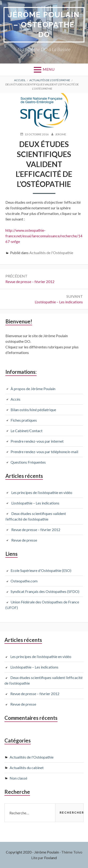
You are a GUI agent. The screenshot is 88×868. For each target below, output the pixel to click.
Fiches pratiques (24, 420)
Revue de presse (24, 540)
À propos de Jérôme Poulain (33, 389)
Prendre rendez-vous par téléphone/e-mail (44, 452)
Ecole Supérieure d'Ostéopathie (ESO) (41, 570)
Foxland (50, 858)
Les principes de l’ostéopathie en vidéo (42, 492)
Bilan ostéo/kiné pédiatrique (33, 410)
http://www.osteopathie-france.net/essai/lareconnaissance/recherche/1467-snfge (44, 236)
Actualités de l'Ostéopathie (51, 253)
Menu (49, 69)
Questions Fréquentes (28, 462)
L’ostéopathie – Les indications (35, 503)
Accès (15, 399)
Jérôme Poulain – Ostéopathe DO (44, 24)
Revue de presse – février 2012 (36, 530)
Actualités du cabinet (27, 768)
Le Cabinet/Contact (27, 431)
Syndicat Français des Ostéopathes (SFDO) (45, 591)
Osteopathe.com (24, 581)
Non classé (18, 778)
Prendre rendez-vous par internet (37, 441)
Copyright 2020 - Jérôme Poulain (32, 852)
